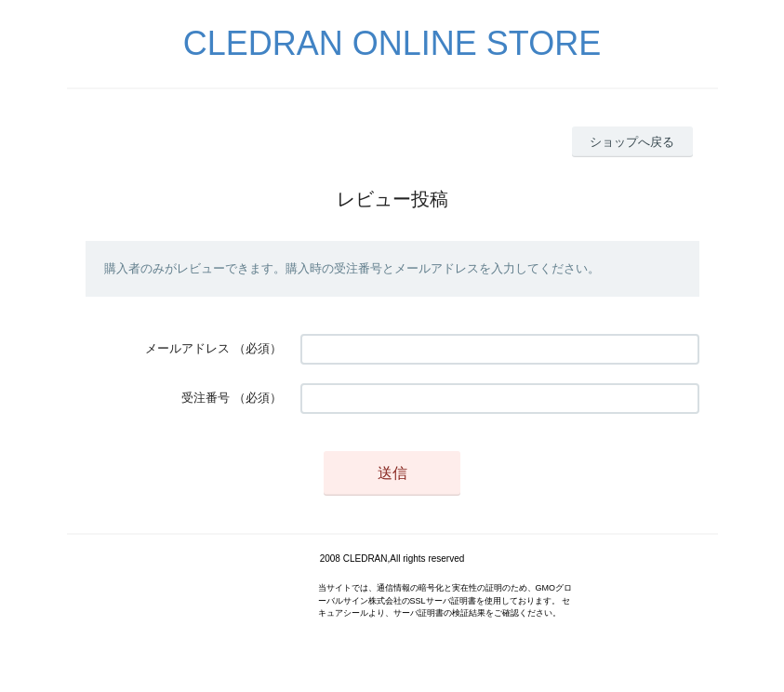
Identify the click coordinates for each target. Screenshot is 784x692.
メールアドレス (187, 348)
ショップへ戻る (632, 142)
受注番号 (206, 398)
